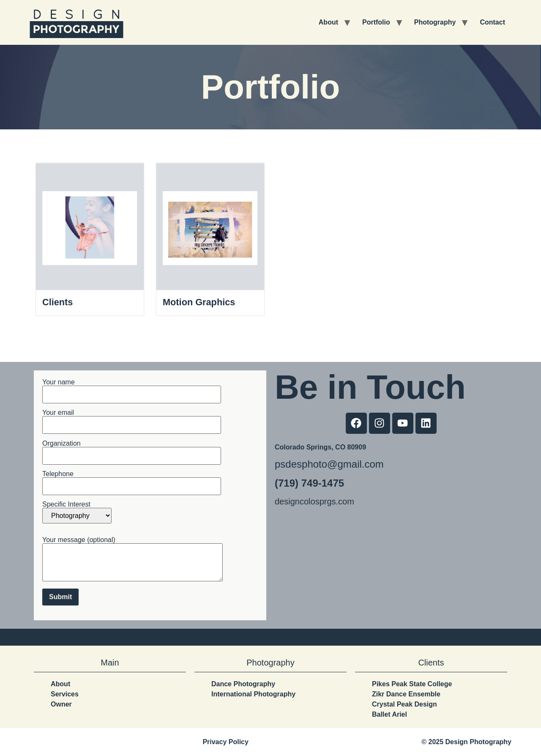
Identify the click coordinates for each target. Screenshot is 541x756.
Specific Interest (77, 513)
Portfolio (376, 22)
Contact (492, 22)
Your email (132, 419)
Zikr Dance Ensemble (406, 694)
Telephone (132, 480)
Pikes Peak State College (412, 684)
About (328, 22)
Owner (61, 704)
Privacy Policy (225, 742)
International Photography (253, 694)
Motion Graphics (199, 302)
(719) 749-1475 (309, 483)
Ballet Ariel (389, 714)
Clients (58, 302)
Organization (132, 450)
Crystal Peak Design (404, 704)
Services (65, 694)
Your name (132, 388)
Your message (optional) (133, 560)
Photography (435, 22)
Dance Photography (243, 684)
